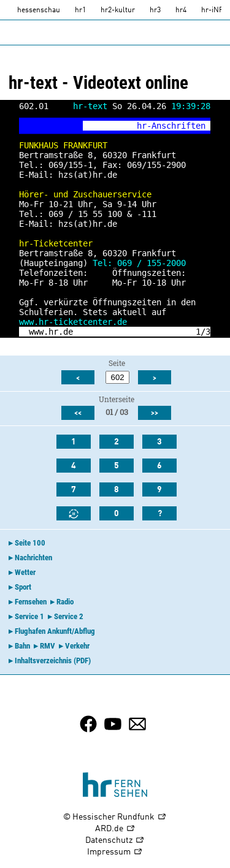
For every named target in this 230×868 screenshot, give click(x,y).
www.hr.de (51, 332)
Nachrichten (33, 558)
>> (155, 413)
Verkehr (77, 646)
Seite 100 (30, 543)
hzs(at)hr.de (88, 175)
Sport (23, 587)
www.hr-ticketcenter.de (73, 322)
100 (115, 214)
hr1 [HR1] (80, 10)
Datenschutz (115, 841)
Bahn (22, 646)
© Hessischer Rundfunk (115, 817)
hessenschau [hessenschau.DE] (39, 10)
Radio (65, 602)
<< (78, 413)
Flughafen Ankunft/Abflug (55, 631)
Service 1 (29, 616)
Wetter (25, 572)
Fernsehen (31, 602)
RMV (48, 646)
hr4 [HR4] (181, 10)
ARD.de (115, 829)
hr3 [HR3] (155, 10)
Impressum (115, 852)
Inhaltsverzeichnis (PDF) (53, 661)
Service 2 (69, 616)
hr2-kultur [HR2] (118, 10)
